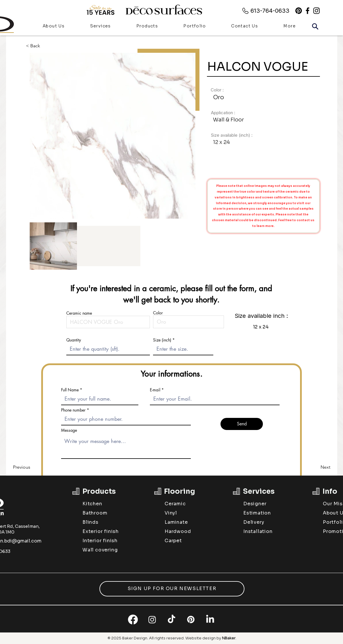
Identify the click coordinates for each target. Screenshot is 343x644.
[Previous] (32, 467)
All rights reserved (166, 638)
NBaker (229, 638)
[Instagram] (152, 619)
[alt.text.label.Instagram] (316, 11)
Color (158, 313)
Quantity (74, 340)
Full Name (70, 390)
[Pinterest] (299, 11)
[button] (147, 27)
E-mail (155, 390)
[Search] (315, 26)
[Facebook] (133, 619)
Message (69, 430)
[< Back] (37, 46)
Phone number (73, 410)
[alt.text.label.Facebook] (308, 11)
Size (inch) (162, 340)
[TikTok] (171, 619)
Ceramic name (79, 313)
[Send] (242, 424)
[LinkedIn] (210, 619)
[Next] (316, 467)
